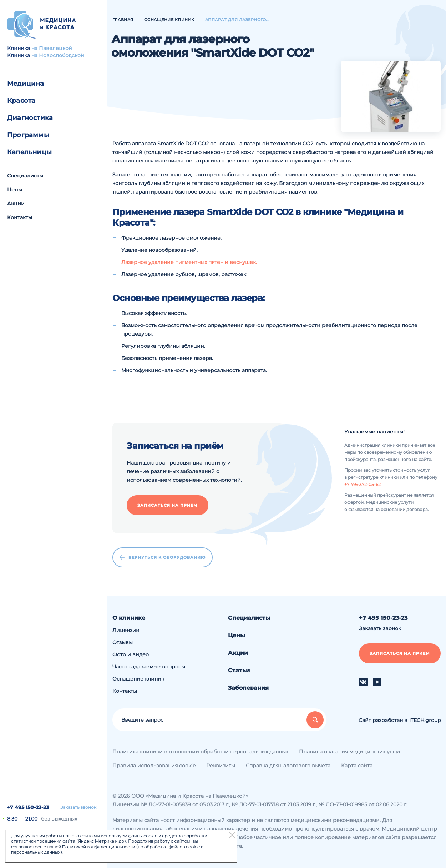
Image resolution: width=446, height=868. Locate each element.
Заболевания (248, 688)
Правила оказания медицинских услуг (350, 752)
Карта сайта (357, 766)
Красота (21, 101)
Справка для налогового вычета (288, 766)
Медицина (26, 84)
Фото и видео (131, 654)
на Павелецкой (52, 48)
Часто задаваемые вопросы (149, 667)
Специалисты (25, 176)
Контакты (20, 217)
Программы (28, 135)
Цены (15, 190)
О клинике (129, 618)
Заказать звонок (78, 807)
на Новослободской (58, 55)
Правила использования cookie (154, 766)
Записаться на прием (168, 505)
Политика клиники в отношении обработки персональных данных (200, 752)
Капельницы (29, 152)
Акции (16, 204)
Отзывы (123, 642)
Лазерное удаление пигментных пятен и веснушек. (189, 262)
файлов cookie (184, 847)
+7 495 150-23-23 (28, 807)
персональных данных (36, 852)
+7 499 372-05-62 (363, 484)
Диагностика (30, 118)
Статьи (239, 670)
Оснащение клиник (138, 679)
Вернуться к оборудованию (163, 557)
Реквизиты (221, 766)
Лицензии (126, 630)
